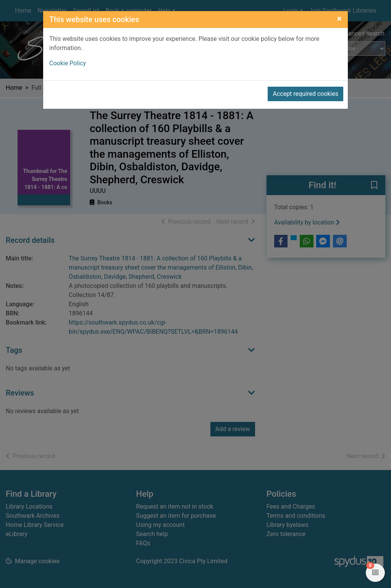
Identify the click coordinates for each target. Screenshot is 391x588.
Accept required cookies (305, 94)
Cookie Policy (68, 63)
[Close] (339, 19)
